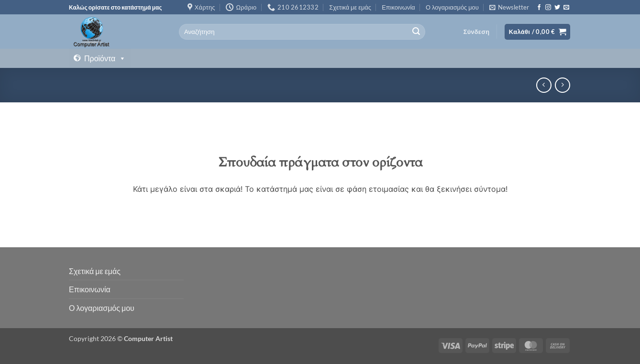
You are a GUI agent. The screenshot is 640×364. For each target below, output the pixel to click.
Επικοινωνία (398, 7)
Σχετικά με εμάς (350, 7)
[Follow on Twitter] (557, 8)
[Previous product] (562, 85)
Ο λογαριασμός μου (452, 7)
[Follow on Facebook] (539, 8)
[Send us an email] (566, 8)
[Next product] (544, 85)
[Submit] (416, 32)
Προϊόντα (105, 58)
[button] (509, 7)
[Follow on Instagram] (548, 8)
